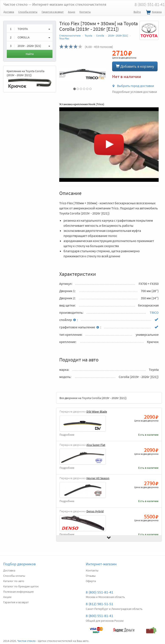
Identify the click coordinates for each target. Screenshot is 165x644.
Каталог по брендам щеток (21, 586)
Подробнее (67, 435)
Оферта (91, 581)
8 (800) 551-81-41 (99, 592)
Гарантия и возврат (53, 12)
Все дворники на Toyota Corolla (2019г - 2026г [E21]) (93, 398)
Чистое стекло (55, 4)
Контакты (85, 12)
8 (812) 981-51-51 (99, 604)
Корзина (153, 13)
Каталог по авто (14, 581)
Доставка (9, 12)
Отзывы (91, 576)
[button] (63, 74)
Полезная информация (18, 592)
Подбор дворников (19, 564)
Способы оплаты (28, 12)
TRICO (154, 312)
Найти (30, 54)
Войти (137, 12)
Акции (72, 12)
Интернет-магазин (101, 564)
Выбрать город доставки (133, 86)
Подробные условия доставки (135, 92)
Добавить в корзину (135, 66)
